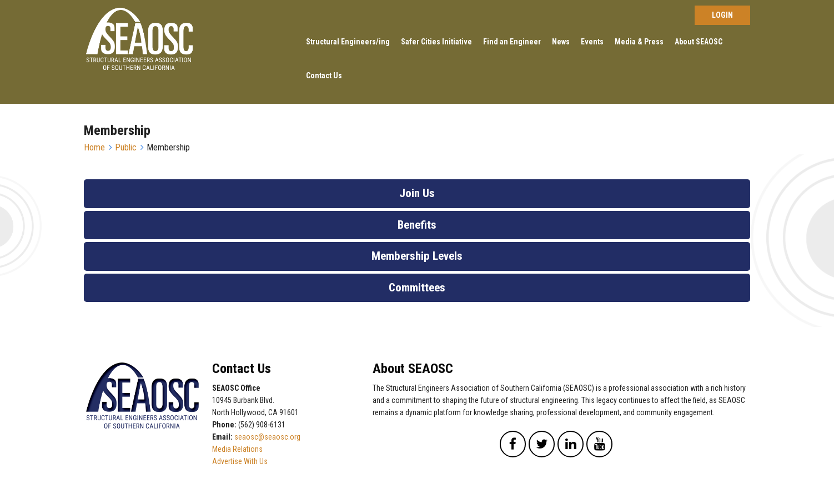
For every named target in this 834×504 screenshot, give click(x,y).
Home (94, 147)
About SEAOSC (699, 42)
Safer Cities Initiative (436, 42)
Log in (722, 15)
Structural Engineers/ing (348, 42)
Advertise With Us (240, 461)
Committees (417, 288)
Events (592, 42)
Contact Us (324, 75)
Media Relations (237, 449)
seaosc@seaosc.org (267, 437)
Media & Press (639, 42)
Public (126, 147)
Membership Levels (417, 256)
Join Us (417, 193)
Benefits (417, 225)
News (561, 42)
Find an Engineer (512, 42)
